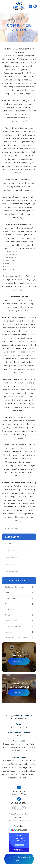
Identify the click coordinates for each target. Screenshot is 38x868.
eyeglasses (9, 632)
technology (10, 604)
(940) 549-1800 (19, 803)
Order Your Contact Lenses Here (19, 859)
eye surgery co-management (17, 587)
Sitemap (29, 821)
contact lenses (11, 621)
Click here (29, 747)
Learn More (18, 661)
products (9, 593)
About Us (9, 544)
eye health (9, 610)
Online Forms (10, 565)
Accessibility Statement (15, 821)
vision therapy (11, 598)
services (8, 615)
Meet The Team (11, 551)
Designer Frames (11, 558)
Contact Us (18, 693)
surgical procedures (13, 626)
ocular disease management (16, 638)
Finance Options (11, 572)
